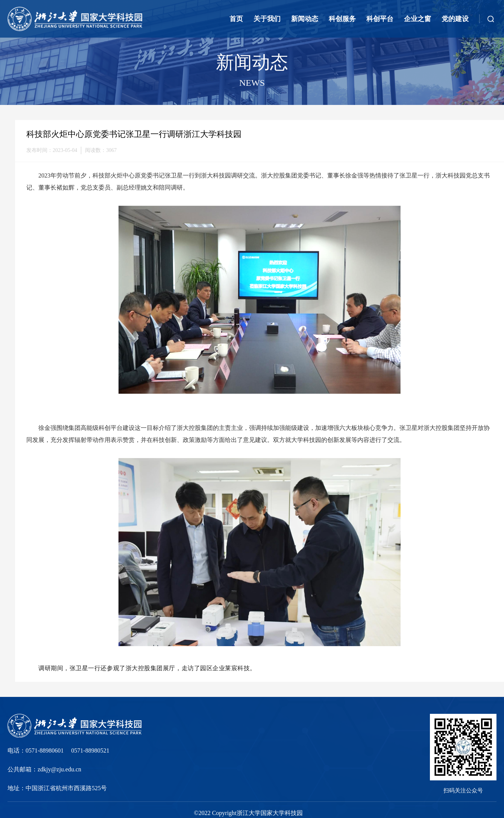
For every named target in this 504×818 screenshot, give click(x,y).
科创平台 (380, 19)
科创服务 (342, 19)
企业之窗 (417, 19)
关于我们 (267, 19)
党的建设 (455, 19)
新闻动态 (305, 19)
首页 (236, 19)
